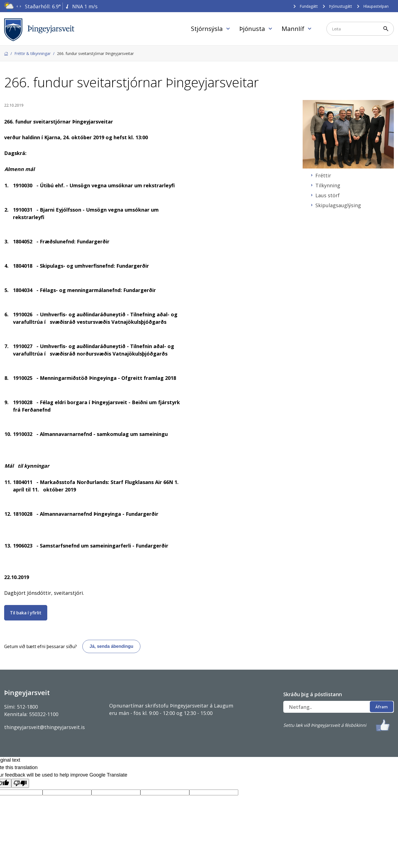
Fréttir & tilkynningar (32, 53)
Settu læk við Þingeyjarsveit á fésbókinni (325, 725)
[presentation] (17, 6)
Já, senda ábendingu (111, 646)
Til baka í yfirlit (26, 613)
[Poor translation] (20, 783)
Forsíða (6, 54)
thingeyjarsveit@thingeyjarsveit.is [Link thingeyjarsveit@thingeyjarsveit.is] (44, 727)
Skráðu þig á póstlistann (313, 694)
